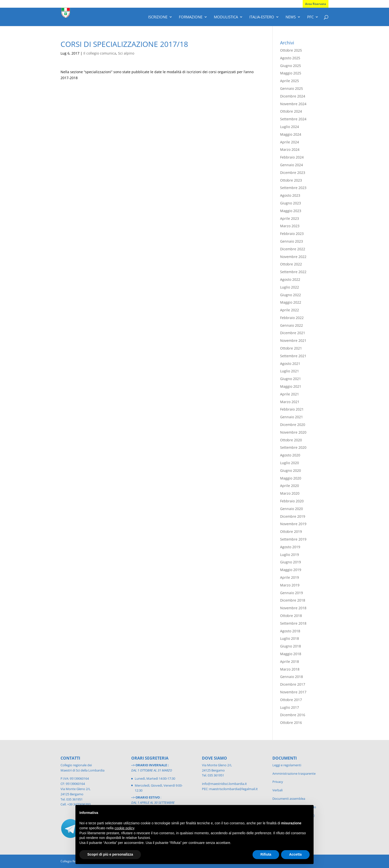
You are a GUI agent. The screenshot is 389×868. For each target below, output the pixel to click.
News (291, 17)
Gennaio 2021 (292, 417)
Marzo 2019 (290, 585)
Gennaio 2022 (292, 325)
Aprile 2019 (290, 577)
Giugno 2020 (291, 470)
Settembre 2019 (293, 539)
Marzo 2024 (290, 149)
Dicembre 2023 (293, 173)
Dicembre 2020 (293, 425)
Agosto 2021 (290, 364)
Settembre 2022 (293, 272)
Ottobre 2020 (291, 440)
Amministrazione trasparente (294, 773)
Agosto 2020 (290, 455)
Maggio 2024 (291, 134)
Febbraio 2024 (292, 157)
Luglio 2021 (290, 371)
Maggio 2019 (291, 570)
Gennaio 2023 (292, 241)
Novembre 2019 (293, 524)
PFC (310, 17)
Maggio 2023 (291, 211)
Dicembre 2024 (293, 96)
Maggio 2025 (291, 73)
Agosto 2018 (290, 631)
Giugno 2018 (291, 646)
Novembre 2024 (293, 104)
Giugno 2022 (291, 295)
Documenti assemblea (289, 799)
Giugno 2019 (291, 562)
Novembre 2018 (293, 608)
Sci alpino (126, 53)
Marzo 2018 (290, 669)
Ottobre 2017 (291, 700)
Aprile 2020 (290, 486)
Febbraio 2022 (292, 318)
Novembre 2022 (293, 257)
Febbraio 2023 (292, 234)
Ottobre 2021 (291, 348)
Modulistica (226, 17)
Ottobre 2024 (291, 111)
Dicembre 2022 (293, 249)
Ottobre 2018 (291, 616)
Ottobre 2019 (291, 531)
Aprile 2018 (290, 661)
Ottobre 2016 (291, 723)
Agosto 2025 (290, 58)
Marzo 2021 (290, 402)
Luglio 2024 (290, 127)
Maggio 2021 (291, 386)
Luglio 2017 (290, 707)
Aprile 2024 (290, 142)
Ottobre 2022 (291, 264)
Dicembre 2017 (293, 684)
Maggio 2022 (291, 302)
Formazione (191, 17)
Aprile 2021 (290, 394)
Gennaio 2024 (292, 165)
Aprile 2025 (290, 81)
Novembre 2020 (293, 432)
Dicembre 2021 (293, 333)
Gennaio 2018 (292, 677)
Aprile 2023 (290, 218)
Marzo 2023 (290, 226)
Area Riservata (316, 4)
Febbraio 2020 (292, 501)
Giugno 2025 (291, 66)
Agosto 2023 (290, 195)
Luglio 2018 (290, 638)
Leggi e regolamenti (287, 765)
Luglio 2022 (290, 287)
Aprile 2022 (290, 310)
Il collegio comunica (100, 53)
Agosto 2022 (290, 279)
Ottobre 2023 (291, 180)
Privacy (278, 782)
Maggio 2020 (291, 478)
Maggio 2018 (291, 654)
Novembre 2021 (293, 340)
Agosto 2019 (290, 547)
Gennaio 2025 (292, 88)
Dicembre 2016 (293, 715)
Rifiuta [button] (266, 854)
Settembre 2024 (293, 119)
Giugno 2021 (291, 379)
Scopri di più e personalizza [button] (110, 854)
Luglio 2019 (290, 555)
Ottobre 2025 (291, 50)
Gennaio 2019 (292, 593)
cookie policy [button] (124, 828)
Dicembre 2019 (293, 516)
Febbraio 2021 (292, 409)
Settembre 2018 (293, 623)
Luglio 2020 (290, 463)
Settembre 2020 (293, 447)
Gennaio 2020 (292, 509)
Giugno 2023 (291, 203)
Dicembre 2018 (293, 600)
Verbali (277, 790)
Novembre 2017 (293, 692)
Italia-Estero (262, 17)
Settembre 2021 (293, 356)
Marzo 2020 (290, 493)
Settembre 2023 (293, 188)
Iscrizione (158, 17)
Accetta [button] (295, 854)
